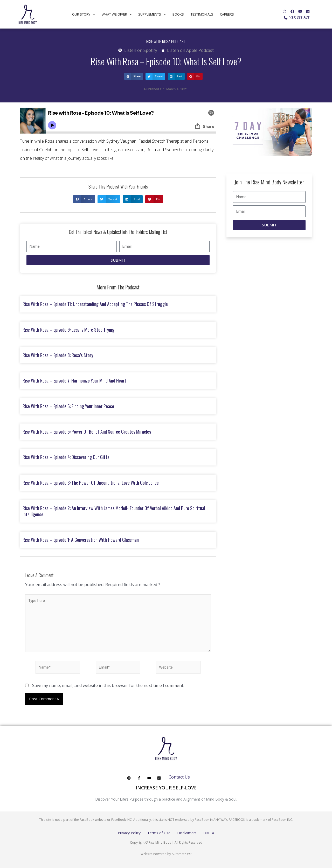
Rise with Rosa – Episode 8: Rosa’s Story (58, 355)
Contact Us (179, 777)
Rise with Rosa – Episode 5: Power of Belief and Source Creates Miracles (87, 432)
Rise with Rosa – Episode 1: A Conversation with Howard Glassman (81, 540)
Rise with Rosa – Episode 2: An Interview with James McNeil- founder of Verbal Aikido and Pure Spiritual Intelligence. (114, 511)
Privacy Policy (129, 833)
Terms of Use (159, 833)
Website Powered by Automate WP (166, 854)
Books (178, 14)
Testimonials (202, 14)
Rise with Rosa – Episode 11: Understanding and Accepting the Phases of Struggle (95, 304)
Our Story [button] (83, 14)
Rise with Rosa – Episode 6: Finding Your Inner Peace (68, 406)
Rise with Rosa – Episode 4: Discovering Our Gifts (66, 457)
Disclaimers (187, 833)
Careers (227, 14)
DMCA (209, 833)
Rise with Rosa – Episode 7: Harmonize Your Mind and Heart (74, 380)
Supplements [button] (152, 14)
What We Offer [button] (117, 14)
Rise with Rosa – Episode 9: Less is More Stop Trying (68, 330)
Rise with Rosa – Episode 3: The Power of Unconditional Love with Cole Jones (91, 483)
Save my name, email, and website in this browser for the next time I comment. (108, 685)
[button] (134, 76)
